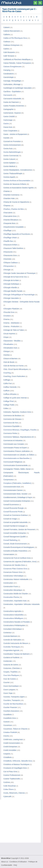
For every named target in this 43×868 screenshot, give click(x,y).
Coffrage (7, 380)
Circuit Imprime (9, 334)
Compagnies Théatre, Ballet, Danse (17, 469)
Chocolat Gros (9, 312)
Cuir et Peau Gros (10, 771)
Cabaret (6, 27)
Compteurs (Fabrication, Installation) (17, 483)
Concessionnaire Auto (12, 487)
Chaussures (8, 252)
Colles (6, 408)
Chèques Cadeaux (11, 262)
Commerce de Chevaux (12, 419)
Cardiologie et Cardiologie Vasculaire (18, 88)
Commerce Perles (10, 433)
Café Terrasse (9, 56)
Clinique (7, 351)
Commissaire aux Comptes (14, 444)
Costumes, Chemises (12, 668)
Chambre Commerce (11, 195)
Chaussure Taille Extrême (13, 248)
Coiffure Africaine (10, 394)
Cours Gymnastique (11, 686)
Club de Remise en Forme (13, 366)
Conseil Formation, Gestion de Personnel (19, 529)
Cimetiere (7, 316)
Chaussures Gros (10, 255)
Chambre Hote (9, 198)
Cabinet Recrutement (12, 31)
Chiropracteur (9, 266)
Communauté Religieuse (13, 462)
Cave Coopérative (10, 131)
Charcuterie (8, 213)
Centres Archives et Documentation (17, 181)
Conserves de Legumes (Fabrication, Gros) (20, 561)
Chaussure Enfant (10, 245)
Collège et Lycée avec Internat (15, 398)
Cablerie (7, 34)
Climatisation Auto (10, 348)
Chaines (7, 191)
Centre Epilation (10, 163)
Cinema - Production (11, 326)
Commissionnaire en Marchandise (16, 458)
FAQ (15, 865)
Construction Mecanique (13, 590)
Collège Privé (9, 401)
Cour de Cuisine (10, 679)
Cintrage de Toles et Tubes (14, 330)
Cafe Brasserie (9, 52)
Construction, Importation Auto (15, 601)
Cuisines (7, 782)
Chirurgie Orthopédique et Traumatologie (19, 295)
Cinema (6, 319)
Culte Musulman (10, 786)
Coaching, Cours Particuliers (14, 376)
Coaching (7, 373)
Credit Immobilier (10, 750)
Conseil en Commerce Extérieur (16, 515)
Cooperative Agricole (11, 650)
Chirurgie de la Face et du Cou (15, 277)
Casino (6, 124)
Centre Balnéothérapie (12, 152)
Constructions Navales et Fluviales (17, 622)
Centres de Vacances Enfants (15, 184)
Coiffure (6, 391)
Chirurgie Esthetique (11, 284)
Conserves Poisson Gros (13, 572)
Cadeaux (7, 42)
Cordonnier (8, 661)
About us (5, 862)
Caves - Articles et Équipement (15, 134)
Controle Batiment (10, 636)
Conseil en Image (10, 519)
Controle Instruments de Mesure (16, 643)
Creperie (7, 754)
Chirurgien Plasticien (11, 309)
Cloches (7, 355)
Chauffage (7, 230)
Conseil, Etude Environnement (15, 544)
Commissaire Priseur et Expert (15, 448)
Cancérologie (8, 77)
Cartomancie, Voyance (12, 113)
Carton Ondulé (9, 116)
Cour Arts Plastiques (11, 675)
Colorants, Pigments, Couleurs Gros (17, 412)
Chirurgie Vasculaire (11, 298)
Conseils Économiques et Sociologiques (19, 547)
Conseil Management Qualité (15, 537)
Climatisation (8, 344)
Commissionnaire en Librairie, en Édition (19, 455)
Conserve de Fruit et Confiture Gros (17, 558)
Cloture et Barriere (10, 358)
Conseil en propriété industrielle (15, 522)
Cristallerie (8, 757)
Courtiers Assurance (11, 711)
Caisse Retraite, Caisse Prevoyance (17, 63)
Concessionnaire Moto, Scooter (15, 494)
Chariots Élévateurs (11, 220)
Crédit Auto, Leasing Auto (13, 739)
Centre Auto (8, 148)
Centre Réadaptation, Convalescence (18, 170)
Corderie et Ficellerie (11, 657)
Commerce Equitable (11, 426)
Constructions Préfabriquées (14, 625)
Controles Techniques (12, 647)
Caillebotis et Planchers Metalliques (17, 59)
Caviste (6, 138)
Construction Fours (11, 586)
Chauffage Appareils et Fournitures (17, 234)
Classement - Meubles (12, 341)
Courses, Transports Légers (14, 697)
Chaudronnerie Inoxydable (14, 227)
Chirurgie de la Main (11, 280)
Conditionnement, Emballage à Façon (18, 497)
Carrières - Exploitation (12, 91)
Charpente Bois (9, 223)
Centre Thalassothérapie (13, 173)
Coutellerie (8, 714)
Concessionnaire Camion (13, 490)
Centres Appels (9, 177)
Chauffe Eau (8, 241)
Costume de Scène (11, 665)
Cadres (6, 49)
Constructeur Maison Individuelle (16, 579)
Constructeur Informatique (13, 576)
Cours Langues (9, 690)
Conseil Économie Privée (13, 512)
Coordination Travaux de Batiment (16, 654)
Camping (7, 70)
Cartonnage (8, 120)
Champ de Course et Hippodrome (16, 202)
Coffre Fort (8, 383)
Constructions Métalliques (13, 618)
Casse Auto (8, 127)
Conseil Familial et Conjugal (14, 526)
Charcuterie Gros (10, 216)
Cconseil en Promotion (12, 141)
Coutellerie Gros (10, 718)
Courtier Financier (10, 707)
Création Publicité (10, 732)
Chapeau (7, 205)
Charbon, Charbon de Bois (14, 209)
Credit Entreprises (10, 747)
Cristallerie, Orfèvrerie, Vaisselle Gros (18, 761)
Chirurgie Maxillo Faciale (13, 291)
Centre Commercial (11, 156)
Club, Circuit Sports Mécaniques (16, 369)
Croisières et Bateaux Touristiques (16, 764)
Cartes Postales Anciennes (14, 106)
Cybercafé (7, 796)
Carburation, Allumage (12, 84)
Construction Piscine (11, 597)
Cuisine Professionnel (12, 775)
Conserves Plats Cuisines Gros (15, 569)
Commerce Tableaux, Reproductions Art (19, 437)
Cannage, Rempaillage (12, 81)
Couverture (8, 725)
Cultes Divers (9, 789)
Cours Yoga (8, 693)
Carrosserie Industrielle (12, 99)
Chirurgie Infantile (10, 287)
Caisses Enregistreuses (12, 66)
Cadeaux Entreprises (11, 45)
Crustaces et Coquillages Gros (15, 768)
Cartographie (8, 109)
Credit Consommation (12, 743)
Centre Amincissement (12, 145)
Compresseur (9, 480)
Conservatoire (9, 554)
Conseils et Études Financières (15, 551)
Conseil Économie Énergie (14, 508)
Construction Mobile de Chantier (16, 594)
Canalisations (9, 74)
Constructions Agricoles (12, 611)
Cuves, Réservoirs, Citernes (14, 793)
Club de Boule (9, 362)
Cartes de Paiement (11, 102)
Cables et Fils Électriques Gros (15, 38)
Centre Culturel (9, 159)
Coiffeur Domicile (10, 387)
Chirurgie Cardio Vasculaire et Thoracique (19, 273)
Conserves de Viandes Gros (14, 565)
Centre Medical (9, 166)
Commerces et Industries (13, 440)
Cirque (6, 337)
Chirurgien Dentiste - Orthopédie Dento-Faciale (21, 302)
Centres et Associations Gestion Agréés (19, 188)
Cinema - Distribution (11, 323)
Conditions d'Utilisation (18, 862)
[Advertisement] (21, 821)
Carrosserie (8, 95)
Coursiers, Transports (12, 700)
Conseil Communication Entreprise (17, 501)
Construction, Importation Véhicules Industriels (21, 604)
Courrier (7, 682)
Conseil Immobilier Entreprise (15, 533)
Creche (6, 736)
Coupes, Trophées (10, 672)
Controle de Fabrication (12, 640)
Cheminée (7, 259)
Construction (8, 583)
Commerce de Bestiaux (12, 415)
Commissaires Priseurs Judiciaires (17, 451)
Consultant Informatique (13, 629)
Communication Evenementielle (16, 465)
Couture (6, 722)
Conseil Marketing (10, 540)
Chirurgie (7, 270)
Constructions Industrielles (14, 615)
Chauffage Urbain (10, 238)
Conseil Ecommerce (11, 504)
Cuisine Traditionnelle (12, 779)
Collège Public (9, 405)
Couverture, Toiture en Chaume (15, 729)
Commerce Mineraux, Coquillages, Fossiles (20, 430)
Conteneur (7, 633)
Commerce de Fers (11, 423)
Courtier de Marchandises (13, 704)
